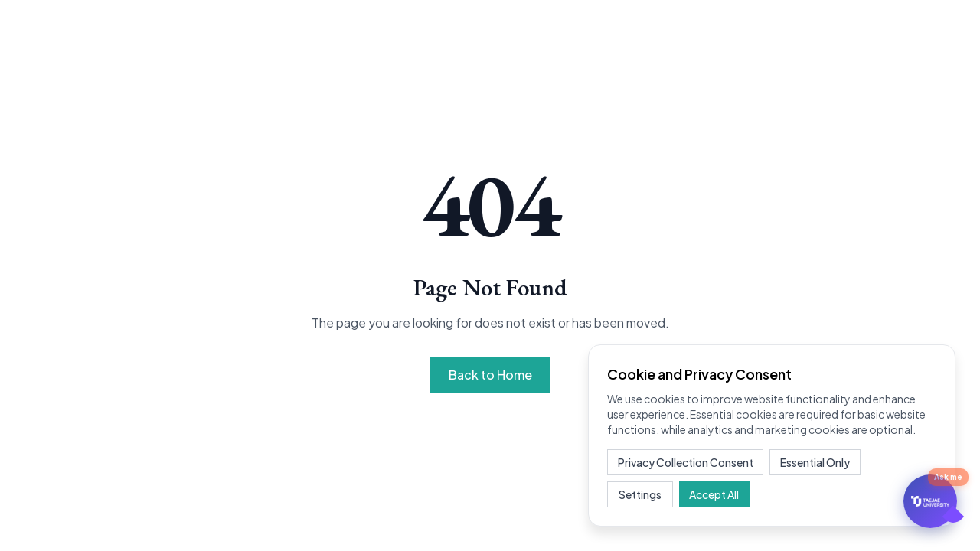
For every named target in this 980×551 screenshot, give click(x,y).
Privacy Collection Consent (685, 462)
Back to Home (490, 375)
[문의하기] (930, 501)
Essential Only (813, 462)
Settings (639, 494)
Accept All (710, 494)
